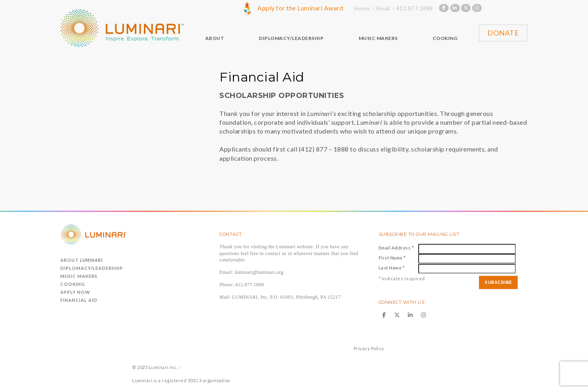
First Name (392, 258)
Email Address (396, 248)
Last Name (392, 268)
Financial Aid (79, 300)
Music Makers (79, 276)
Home (362, 8)
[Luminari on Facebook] (444, 8)
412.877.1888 (415, 8)
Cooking (73, 284)
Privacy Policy (369, 348)
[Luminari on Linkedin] (455, 8)
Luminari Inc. (163, 367)
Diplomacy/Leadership (92, 268)
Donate (503, 33)
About (81, 260)
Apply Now (75, 292)
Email (383, 8)
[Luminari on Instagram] (477, 8)
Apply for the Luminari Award (300, 8)
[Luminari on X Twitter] (466, 8)
